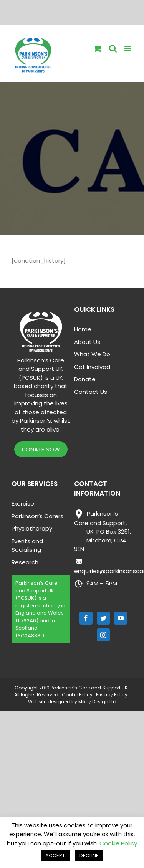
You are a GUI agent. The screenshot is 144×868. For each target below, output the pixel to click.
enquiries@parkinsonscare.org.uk (103, 566)
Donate (85, 379)
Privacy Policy (112, 695)
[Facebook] (86, 618)
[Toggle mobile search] (113, 49)
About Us (87, 342)
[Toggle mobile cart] (98, 49)
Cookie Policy (77, 695)
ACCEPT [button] (55, 856)
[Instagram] (103, 635)
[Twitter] (103, 618)
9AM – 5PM (96, 584)
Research (25, 562)
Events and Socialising (27, 546)
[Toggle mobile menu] (128, 49)
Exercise (23, 503)
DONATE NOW (41, 449)
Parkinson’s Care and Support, (103, 531)
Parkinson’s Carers (37, 516)
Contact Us (91, 392)
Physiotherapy (32, 528)
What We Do (92, 354)
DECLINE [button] (89, 856)
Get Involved (92, 367)
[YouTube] (121, 618)
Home (83, 329)
